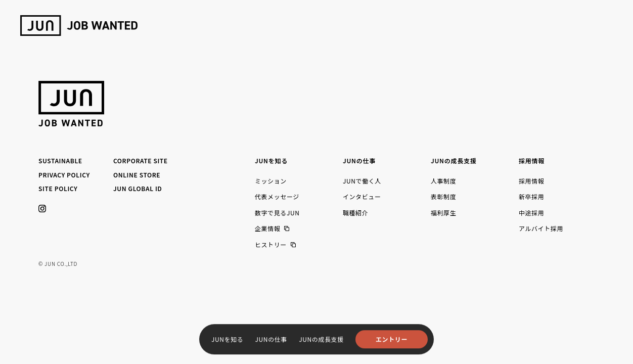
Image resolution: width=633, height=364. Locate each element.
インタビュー (362, 196)
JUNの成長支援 (321, 339)
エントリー (392, 338)
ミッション (271, 181)
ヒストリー (271, 245)
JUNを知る (227, 339)
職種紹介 (355, 213)
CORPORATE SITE (141, 161)
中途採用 (531, 213)
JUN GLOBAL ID (138, 188)
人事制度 (443, 181)
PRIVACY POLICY (64, 175)
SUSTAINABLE (60, 161)
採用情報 (531, 181)
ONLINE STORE (137, 175)
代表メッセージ (277, 196)
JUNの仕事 (271, 339)
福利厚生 (443, 213)
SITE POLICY (58, 188)
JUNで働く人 (362, 181)
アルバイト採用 (541, 228)
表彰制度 (443, 196)
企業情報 (267, 229)
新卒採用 (531, 196)
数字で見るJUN (277, 213)
